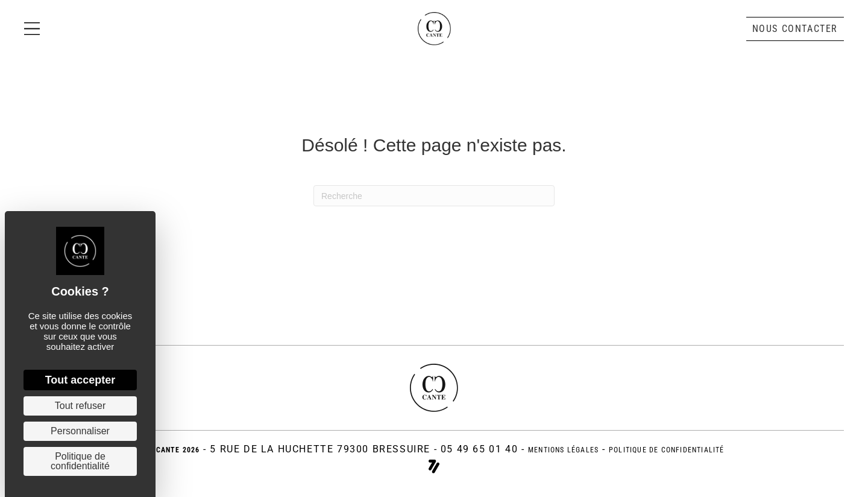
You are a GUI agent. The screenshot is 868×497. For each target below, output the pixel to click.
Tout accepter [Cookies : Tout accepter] (80, 380)
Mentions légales (557, 449)
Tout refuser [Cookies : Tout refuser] (80, 406)
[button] (795, 36)
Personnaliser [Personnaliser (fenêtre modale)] (80, 431)
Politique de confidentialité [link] (80, 461)
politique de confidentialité (677, 449)
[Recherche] (434, 196)
